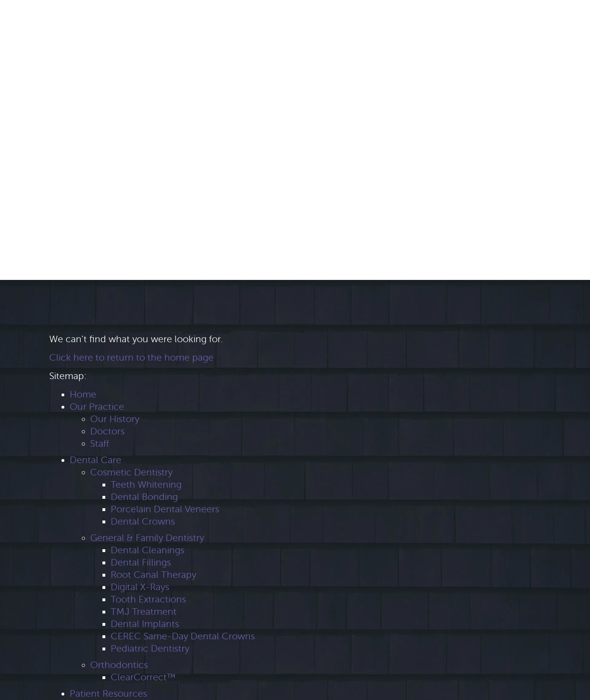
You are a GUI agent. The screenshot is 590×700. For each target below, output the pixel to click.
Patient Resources (108, 694)
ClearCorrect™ (143, 677)
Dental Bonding (144, 497)
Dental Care (95, 460)
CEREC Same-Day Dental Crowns (183, 636)
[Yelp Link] (48, 17)
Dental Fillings (141, 562)
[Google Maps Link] (33, 17)
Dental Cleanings (147, 550)
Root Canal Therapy (153, 575)
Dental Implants (145, 624)
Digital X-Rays (140, 587)
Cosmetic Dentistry (131, 472)
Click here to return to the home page (131, 358)
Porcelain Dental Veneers (165, 509)
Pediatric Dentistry (150, 649)
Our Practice (97, 407)
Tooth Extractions (148, 599)
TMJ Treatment (144, 612)
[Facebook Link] (18, 17)
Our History (115, 419)
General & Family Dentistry (147, 538)
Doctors (107, 431)
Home (83, 394)
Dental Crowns (143, 522)
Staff (100, 444)
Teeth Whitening (146, 485)
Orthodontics (119, 665)
